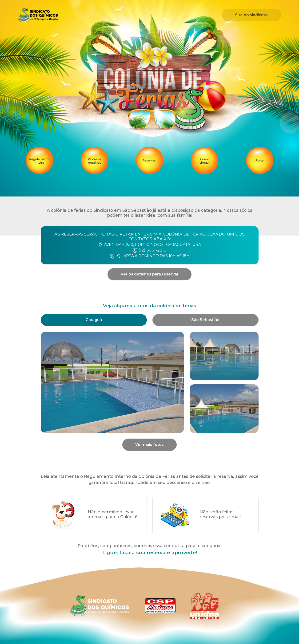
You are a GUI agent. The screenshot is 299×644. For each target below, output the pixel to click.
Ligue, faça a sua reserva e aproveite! (150, 552)
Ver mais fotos (149, 445)
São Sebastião (205, 320)
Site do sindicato (251, 15)
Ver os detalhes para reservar (150, 274)
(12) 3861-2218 (149, 250)
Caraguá (94, 320)
